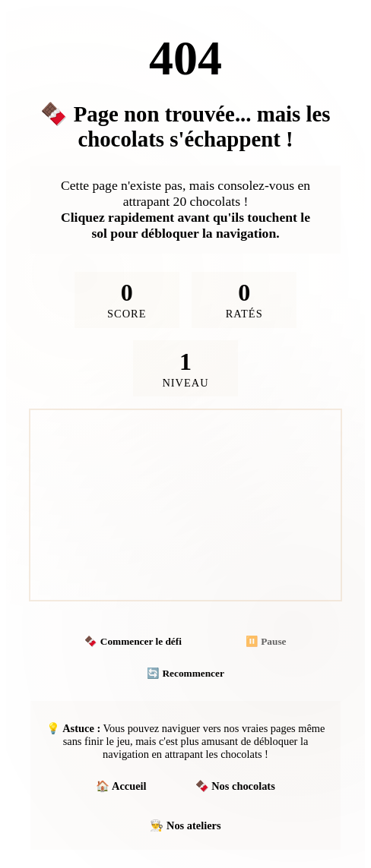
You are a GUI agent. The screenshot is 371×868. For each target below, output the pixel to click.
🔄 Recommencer (185, 673)
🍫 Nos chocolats (235, 786)
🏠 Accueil (121, 786)
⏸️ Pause (266, 641)
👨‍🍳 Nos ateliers (185, 825)
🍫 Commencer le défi (133, 641)
